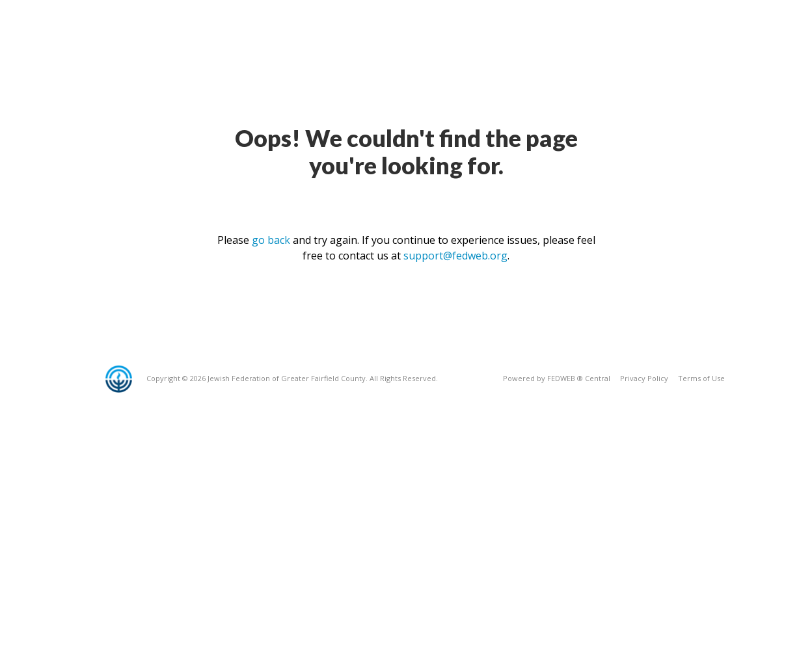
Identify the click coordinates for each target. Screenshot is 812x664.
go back (271, 240)
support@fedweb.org (455, 256)
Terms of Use (701, 378)
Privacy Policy (644, 378)
